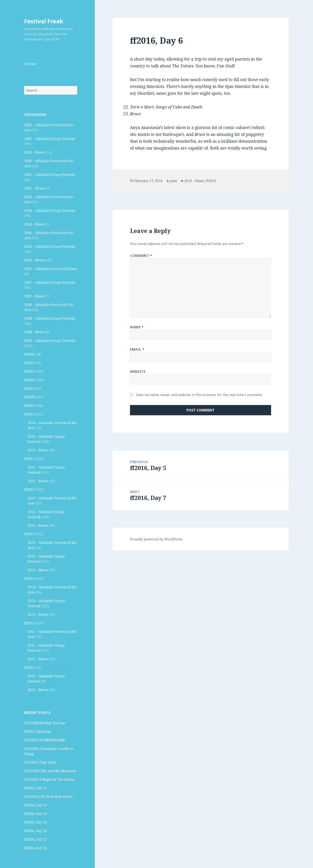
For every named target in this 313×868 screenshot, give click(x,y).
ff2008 (29, 397)
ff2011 (29, 459)
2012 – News (38, 525)
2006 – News (34, 260)
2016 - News (194, 181)
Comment (141, 256)
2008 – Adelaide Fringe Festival (49, 318)
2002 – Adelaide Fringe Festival (49, 175)
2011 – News (38, 481)
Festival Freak (44, 21)
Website (138, 372)
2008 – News (34, 332)
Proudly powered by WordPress (156, 539)
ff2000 (29, 354)
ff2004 (29, 371)
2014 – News (38, 614)
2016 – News (38, 690)
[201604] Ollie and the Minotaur (50, 771)
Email (137, 349)
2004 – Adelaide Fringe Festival (49, 211)
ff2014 (29, 579)
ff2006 (29, 380)
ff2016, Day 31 (35, 805)
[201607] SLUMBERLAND (45, 740)
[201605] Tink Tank (40, 762)
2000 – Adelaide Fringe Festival (49, 139)
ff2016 (29, 668)
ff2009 (29, 406)
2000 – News (34, 152)
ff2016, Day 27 (35, 839)
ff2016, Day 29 (35, 822)
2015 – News (38, 659)
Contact (30, 64)
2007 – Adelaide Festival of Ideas (50, 269)
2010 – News (38, 450)
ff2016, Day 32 (35, 788)
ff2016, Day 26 (35, 848)
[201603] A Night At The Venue (49, 779)
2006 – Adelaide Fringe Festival (49, 246)
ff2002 (29, 363)
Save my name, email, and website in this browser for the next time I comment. (199, 395)
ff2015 (29, 623)
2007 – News (34, 296)
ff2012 (29, 490)
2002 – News (34, 188)
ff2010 (29, 414)
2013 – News (38, 570)
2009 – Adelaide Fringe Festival (49, 341)
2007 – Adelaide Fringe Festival (49, 282)
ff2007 (29, 389)
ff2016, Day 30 (35, 814)
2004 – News (34, 224)
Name (137, 327)
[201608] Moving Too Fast (45, 723)
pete (173, 181)
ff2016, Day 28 (35, 831)
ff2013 (29, 534)
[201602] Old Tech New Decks (48, 797)
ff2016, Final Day (38, 731)
